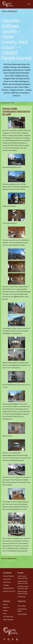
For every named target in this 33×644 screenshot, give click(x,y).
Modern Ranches (8, 576)
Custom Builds (22, 614)
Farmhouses (7, 582)
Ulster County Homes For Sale (23, 577)
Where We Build (8, 620)
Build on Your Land (9, 591)
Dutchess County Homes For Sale (23, 587)
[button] (29, 4)
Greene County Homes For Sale (23, 593)
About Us (6, 608)
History (5, 605)
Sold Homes (22, 597)
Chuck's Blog (22, 606)
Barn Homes (7, 579)
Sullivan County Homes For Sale (23, 582)
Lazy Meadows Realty (22, 610)
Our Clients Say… (8, 617)
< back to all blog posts (9, 11)
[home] (7, 4)
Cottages (6, 585)
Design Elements (8, 588)
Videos (5, 611)
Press (5, 614)
